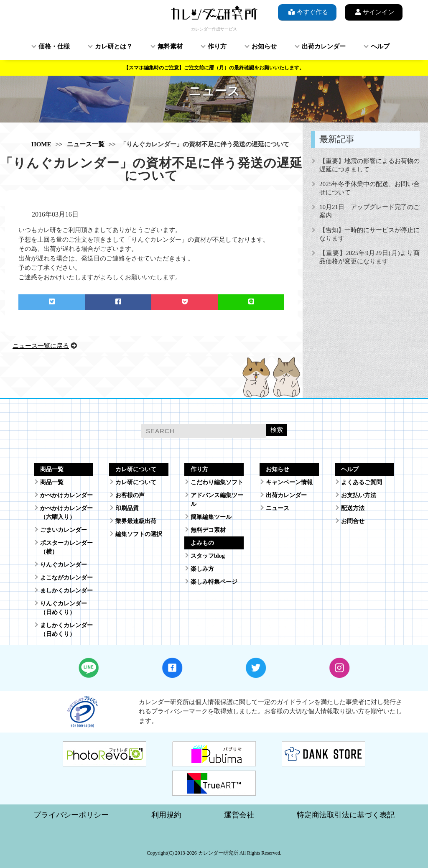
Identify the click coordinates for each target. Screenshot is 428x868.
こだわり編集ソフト (217, 482)
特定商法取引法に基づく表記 (346, 815)
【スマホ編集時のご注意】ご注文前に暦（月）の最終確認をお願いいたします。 (214, 68)
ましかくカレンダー (66, 591)
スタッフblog (208, 556)
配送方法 (353, 508)
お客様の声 (130, 495)
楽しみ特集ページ (214, 582)
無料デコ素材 (208, 530)
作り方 (217, 46)
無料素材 (170, 46)
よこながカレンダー (66, 578)
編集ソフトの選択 (139, 534)
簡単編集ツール (211, 517)
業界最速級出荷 (136, 521)
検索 (277, 430)
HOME (41, 144)
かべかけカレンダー (66, 495)
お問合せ (353, 521)
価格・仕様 (54, 46)
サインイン (374, 12)
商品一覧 (52, 482)
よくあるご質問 (362, 482)
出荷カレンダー (324, 46)
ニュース (278, 508)
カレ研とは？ (114, 46)
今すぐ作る (307, 12)
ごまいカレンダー (64, 530)
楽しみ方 (202, 569)
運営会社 (239, 815)
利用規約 (166, 815)
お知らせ (264, 46)
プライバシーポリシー (71, 815)
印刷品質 (127, 508)
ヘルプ (380, 46)
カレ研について (136, 482)
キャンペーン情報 (289, 482)
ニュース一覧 (86, 144)
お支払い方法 (359, 495)
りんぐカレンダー (64, 565)
